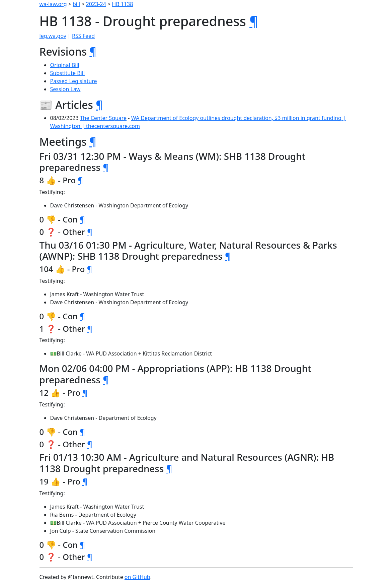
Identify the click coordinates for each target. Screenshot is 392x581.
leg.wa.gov (53, 36)
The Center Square (103, 118)
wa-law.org (53, 4)
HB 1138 (122, 4)
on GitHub (137, 577)
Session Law (65, 89)
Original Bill (65, 65)
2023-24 (96, 4)
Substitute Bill (68, 73)
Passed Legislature (74, 81)
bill (76, 4)
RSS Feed (83, 36)
